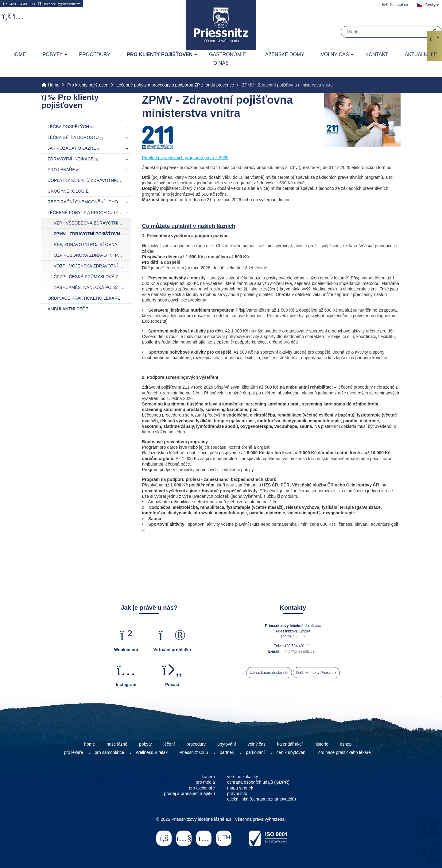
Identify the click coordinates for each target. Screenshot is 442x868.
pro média (205, 782)
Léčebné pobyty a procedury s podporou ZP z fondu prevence (175, 85)
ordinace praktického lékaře (345, 752)
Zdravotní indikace (73, 159)
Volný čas (335, 54)
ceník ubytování (292, 752)
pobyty (145, 744)
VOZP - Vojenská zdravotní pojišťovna (93, 266)
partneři (227, 752)
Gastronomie (227, 54)
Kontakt (377, 54)
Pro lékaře (64, 170)
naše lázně (117, 744)
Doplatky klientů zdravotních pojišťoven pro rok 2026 (89, 180)
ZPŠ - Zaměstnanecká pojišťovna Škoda (93, 287)
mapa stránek (240, 788)
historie (321, 744)
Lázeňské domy (283, 54)
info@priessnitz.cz (300, 651)
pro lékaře (73, 752)
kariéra (208, 777)
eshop (346, 744)
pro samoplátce (110, 752)
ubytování (227, 744)
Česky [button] (430, 5)
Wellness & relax (152, 752)
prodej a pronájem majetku (189, 793)
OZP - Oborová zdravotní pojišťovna (93, 255)
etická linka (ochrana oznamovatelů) (262, 799)
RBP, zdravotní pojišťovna (85, 244)
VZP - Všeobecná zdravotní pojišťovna (93, 223)
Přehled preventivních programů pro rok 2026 (185, 158)
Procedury (95, 54)
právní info (237, 793)
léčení (169, 744)
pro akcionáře (202, 788)
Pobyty (53, 54)
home (89, 744)
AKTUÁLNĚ (418, 54)
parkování (255, 752)
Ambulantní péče (68, 309)
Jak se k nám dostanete (269, 673)
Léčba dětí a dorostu (75, 137)
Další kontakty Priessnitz (316, 673)
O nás (221, 63)
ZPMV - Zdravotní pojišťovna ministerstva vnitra (93, 234)
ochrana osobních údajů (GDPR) (258, 782)
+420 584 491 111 (19, 4)
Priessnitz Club (194, 752)
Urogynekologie (68, 191)
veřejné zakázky (242, 777)
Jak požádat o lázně (74, 148)
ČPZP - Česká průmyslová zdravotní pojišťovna (93, 277)
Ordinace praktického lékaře (84, 298)
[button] (395, 4)
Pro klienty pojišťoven (160, 54)
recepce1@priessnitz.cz (59, 4)
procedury (196, 744)
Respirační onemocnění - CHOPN (88, 202)
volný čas (257, 744)
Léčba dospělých (71, 127)
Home (221, 25)
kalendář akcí (290, 744)
